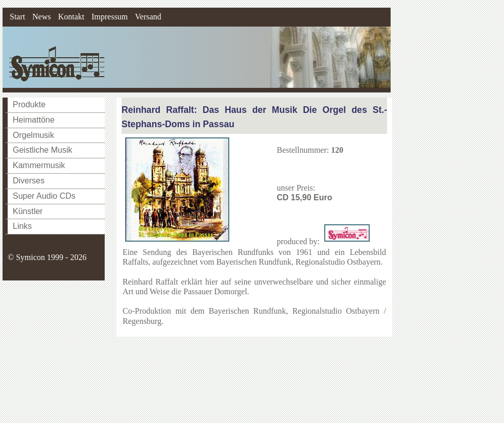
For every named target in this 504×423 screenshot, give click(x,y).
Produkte (29, 104)
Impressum (110, 17)
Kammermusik (39, 165)
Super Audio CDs (44, 196)
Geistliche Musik (42, 150)
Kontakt (71, 17)
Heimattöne (34, 120)
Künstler (28, 211)
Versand (148, 17)
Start (17, 17)
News (41, 17)
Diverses (29, 181)
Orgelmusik (33, 135)
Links (22, 226)
